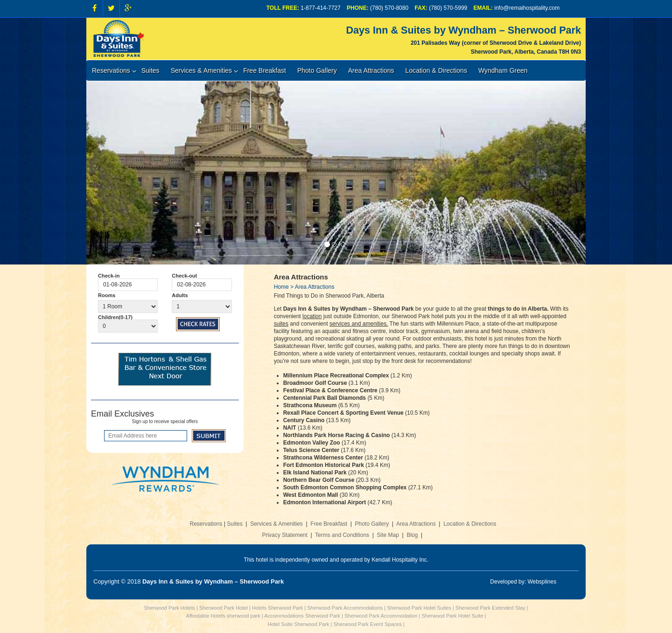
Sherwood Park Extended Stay (490, 608)
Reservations (111, 70)
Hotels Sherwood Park (277, 608)
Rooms (107, 295)
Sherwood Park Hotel (224, 608)
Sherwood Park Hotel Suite (452, 616)
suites (281, 324)
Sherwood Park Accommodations (345, 608)
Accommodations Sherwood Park (302, 616)
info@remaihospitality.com (527, 8)
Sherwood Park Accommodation (381, 616)
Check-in (109, 276)
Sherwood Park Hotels (169, 608)
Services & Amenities (202, 70)
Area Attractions (371, 70)
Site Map (388, 535)
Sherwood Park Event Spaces (368, 624)
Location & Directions (436, 70)
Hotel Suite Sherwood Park (298, 624)
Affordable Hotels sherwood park (223, 616)
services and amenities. (359, 324)
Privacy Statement (284, 535)
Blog (412, 535)
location (312, 316)
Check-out (184, 276)
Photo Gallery (317, 70)
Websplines (542, 582)
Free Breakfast (265, 70)
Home (281, 287)
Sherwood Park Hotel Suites (419, 608)
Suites (150, 70)
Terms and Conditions (342, 535)
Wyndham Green (503, 70)
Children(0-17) (115, 317)
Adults (180, 295)
